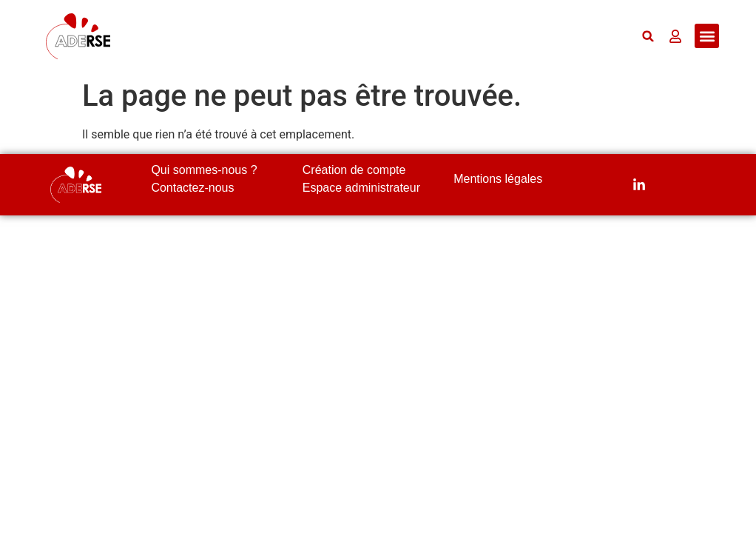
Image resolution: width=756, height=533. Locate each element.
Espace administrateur (361, 188)
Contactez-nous (192, 188)
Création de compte (354, 170)
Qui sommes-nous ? (204, 170)
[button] (648, 36)
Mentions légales (498, 179)
